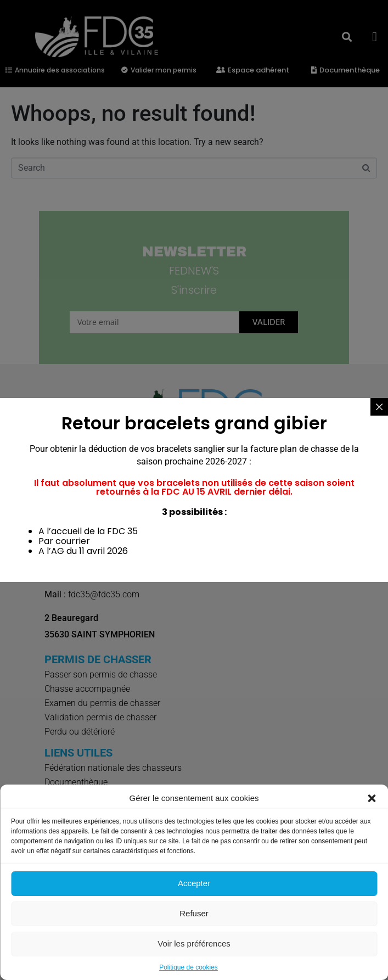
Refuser (194, 913)
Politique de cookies (189, 967)
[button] (372, 798)
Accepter (194, 883)
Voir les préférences (194, 943)
